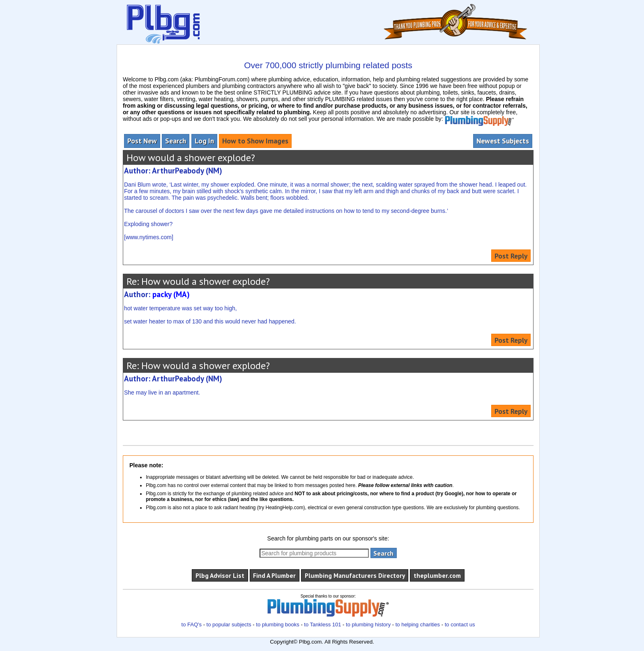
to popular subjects (229, 624)
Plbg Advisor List (220, 575)
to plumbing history (368, 624)
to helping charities (418, 624)
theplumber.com (437, 575)
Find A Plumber (274, 575)
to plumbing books (278, 624)
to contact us (460, 624)
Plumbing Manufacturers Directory (355, 575)
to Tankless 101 (322, 624)
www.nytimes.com (149, 237)
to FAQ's (192, 624)
